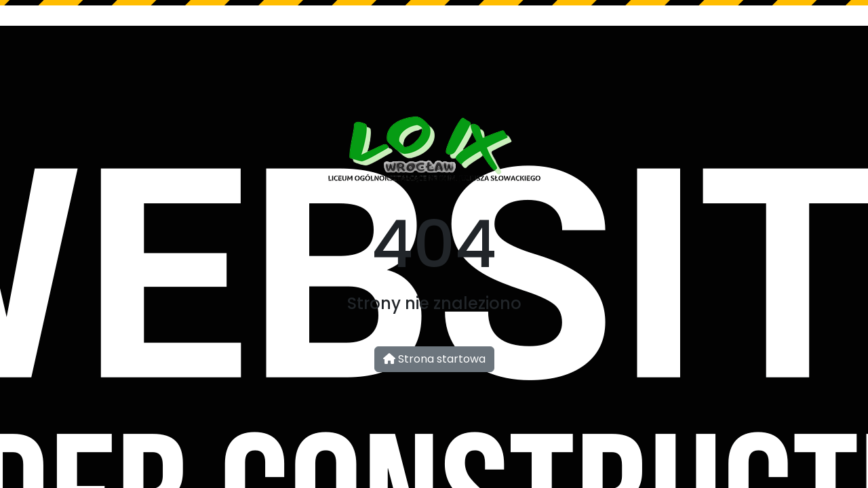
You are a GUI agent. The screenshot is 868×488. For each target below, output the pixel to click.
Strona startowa (434, 359)
